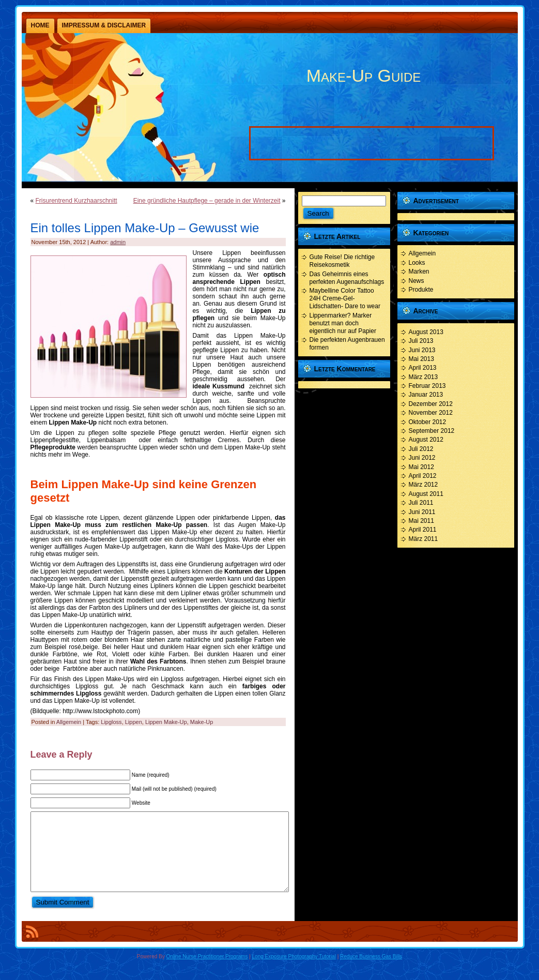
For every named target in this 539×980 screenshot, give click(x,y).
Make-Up (202, 722)
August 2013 (426, 332)
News (417, 281)
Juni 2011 (422, 512)
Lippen (134, 722)
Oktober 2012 (428, 422)
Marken (419, 272)
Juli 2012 (421, 449)
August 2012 (426, 440)
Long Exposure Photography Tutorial (294, 972)
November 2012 (431, 413)
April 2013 (423, 368)
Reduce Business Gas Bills (371, 972)
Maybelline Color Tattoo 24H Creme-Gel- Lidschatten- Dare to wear (345, 298)
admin (118, 242)
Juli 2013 (421, 341)
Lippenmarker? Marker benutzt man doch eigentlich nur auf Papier (343, 323)
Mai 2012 (421, 467)
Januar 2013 (426, 395)
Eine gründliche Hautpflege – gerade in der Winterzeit (207, 201)
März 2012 (423, 485)
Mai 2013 (421, 359)
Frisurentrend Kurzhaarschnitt (76, 201)
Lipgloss (111, 722)
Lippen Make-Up (166, 722)
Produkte (421, 290)
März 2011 (423, 539)
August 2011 (426, 494)
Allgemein (69, 722)
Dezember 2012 (431, 404)
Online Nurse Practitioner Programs (207, 972)
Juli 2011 (421, 503)
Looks (417, 263)
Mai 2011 (421, 521)
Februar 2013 (427, 386)
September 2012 (432, 431)
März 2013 (423, 377)
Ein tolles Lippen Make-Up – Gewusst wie (145, 228)
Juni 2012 (422, 458)
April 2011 (423, 530)
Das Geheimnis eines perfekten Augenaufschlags (347, 278)
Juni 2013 (422, 350)
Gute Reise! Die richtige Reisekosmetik (342, 261)
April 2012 (423, 476)
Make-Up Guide (364, 76)
